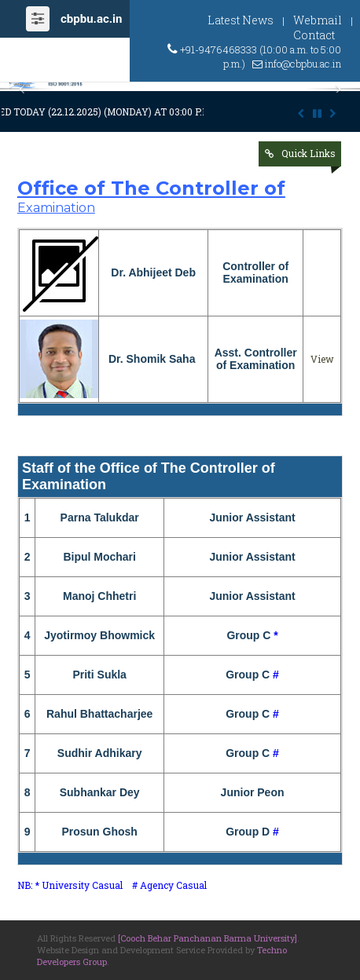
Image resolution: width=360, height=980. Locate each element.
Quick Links (309, 153)
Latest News (241, 20)
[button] (27, 89)
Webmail (318, 20)
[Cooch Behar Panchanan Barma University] (208, 938)
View (322, 359)
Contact (314, 35)
